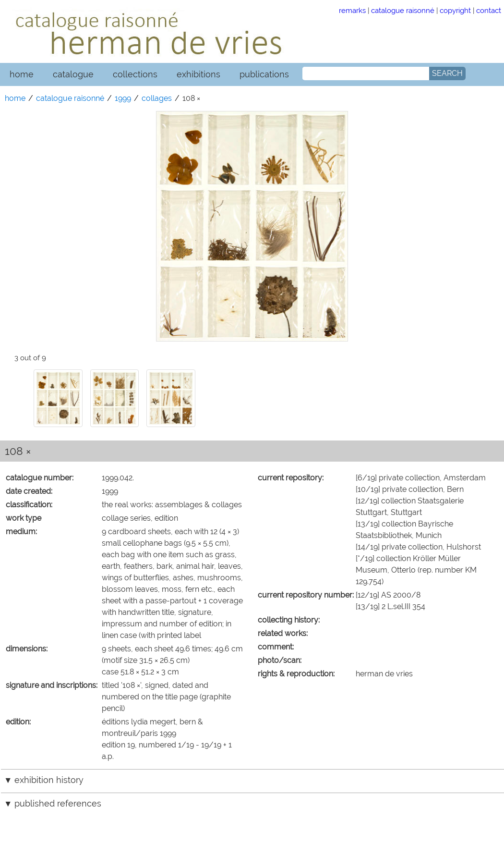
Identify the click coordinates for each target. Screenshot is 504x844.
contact (489, 10)
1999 (123, 98)
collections (135, 74)
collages (157, 98)
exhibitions (198, 74)
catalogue (73, 74)
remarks (352, 10)
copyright (455, 10)
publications (264, 74)
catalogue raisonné (403, 10)
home (22, 74)
